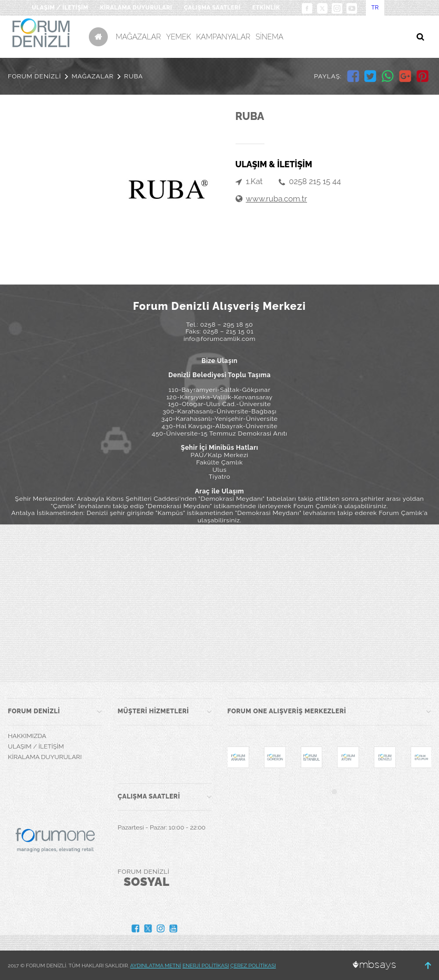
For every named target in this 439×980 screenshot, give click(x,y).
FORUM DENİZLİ (34, 76)
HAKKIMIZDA (27, 736)
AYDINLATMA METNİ (156, 966)
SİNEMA (269, 37)
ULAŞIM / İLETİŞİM (60, 8)
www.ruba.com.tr (277, 199)
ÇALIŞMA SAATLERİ (212, 8)
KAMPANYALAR (223, 37)
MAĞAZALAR (138, 37)
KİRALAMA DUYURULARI (136, 8)
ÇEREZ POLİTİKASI (253, 966)
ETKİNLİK (266, 8)
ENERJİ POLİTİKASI (206, 966)
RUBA (134, 76)
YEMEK (178, 37)
